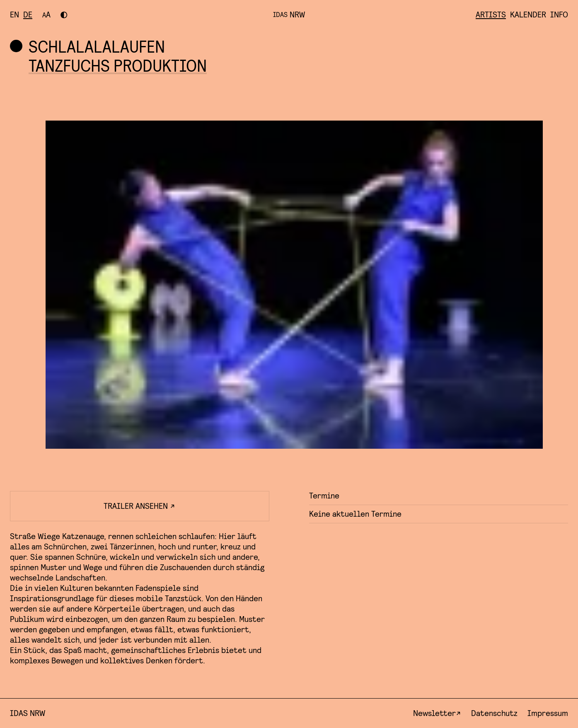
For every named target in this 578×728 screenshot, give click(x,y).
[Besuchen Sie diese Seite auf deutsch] (28, 15)
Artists (491, 15)
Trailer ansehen (139, 506)
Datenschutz (494, 713)
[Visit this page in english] (15, 15)
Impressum (548, 713)
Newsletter (434, 713)
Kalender (528, 15)
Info (559, 15)
